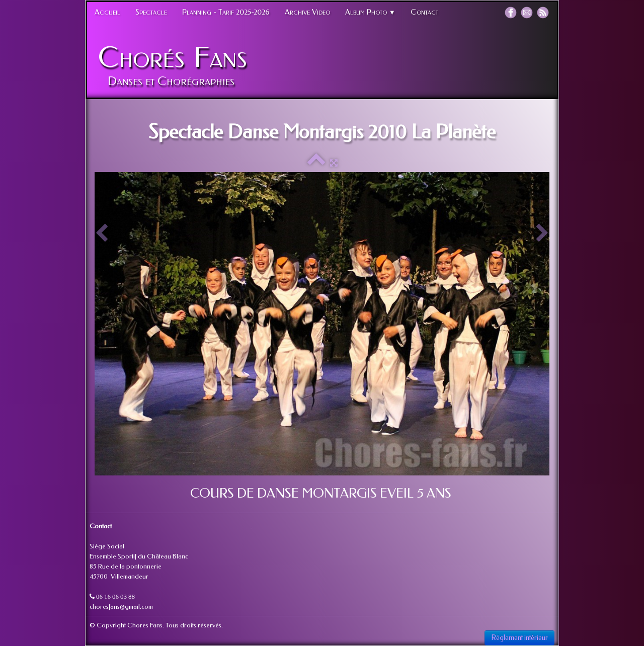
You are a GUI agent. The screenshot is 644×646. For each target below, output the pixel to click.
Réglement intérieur (519, 638)
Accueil (107, 12)
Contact (424, 12)
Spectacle (151, 12)
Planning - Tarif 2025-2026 (226, 12)
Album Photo (370, 12)
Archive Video (307, 12)
